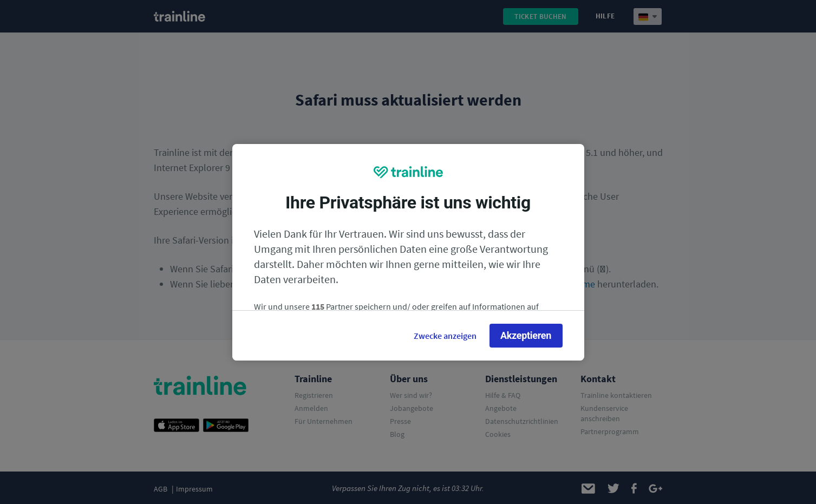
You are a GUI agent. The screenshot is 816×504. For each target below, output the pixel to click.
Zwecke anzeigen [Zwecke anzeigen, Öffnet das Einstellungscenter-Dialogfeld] (445, 336)
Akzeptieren (526, 335)
